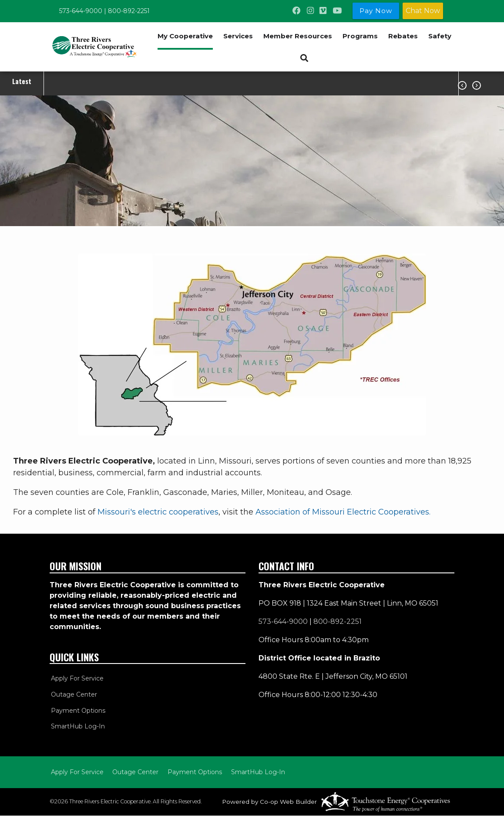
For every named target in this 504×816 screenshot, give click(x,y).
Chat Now (423, 11)
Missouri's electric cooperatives (158, 512)
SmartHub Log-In (77, 727)
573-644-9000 (81, 11)
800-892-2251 (129, 11)
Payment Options (77, 711)
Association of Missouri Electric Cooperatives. (343, 512)
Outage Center (73, 694)
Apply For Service (76, 678)
